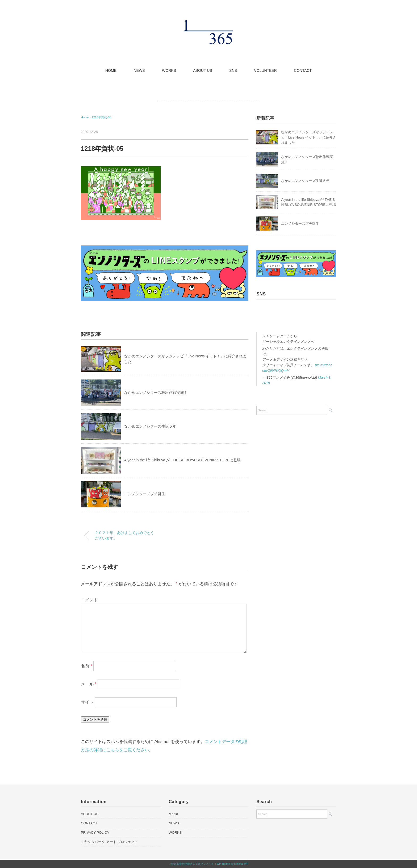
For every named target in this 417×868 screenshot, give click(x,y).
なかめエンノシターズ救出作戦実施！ (156, 393)
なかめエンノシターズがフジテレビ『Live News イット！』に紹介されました (309, 137)
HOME (111, 70)
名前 (87, 666)
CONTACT (303, 70)
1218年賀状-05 (101, 117)
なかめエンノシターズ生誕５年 (150, 426)
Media (173, 814)
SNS (233, 70)
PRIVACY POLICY (95, 832)
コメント (89, 600)
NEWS (139, 70)
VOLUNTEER (265, 70)
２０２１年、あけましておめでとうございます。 (124, 536)
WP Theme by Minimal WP (233, 864)
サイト (87, 702)
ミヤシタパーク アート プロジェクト (109, 842)
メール (89, 684)
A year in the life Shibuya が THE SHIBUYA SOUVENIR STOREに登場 (182, 460)
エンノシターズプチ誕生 (145, 494)
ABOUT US (203, 70)
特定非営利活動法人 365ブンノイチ (192, 864)
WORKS (169, 70)
